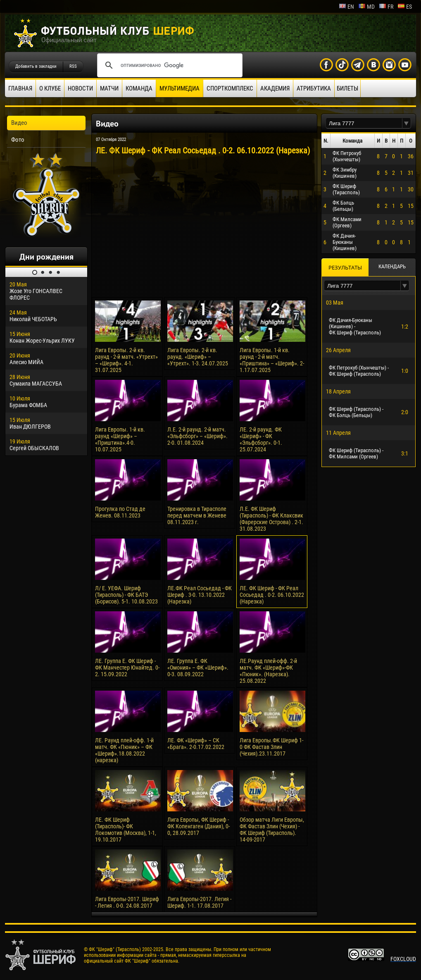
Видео (19, 123)
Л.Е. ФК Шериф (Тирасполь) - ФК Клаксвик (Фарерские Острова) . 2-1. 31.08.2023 (271, 519)
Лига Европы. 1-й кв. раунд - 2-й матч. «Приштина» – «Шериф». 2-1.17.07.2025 (272, 360)
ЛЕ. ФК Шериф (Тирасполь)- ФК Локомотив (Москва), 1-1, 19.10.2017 (126, 830)
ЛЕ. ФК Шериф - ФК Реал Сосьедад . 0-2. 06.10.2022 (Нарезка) (272, 595)
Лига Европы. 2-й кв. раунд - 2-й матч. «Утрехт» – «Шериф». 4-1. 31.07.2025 (126, 360)
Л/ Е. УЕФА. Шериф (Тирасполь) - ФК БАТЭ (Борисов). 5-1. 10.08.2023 (126, 595)
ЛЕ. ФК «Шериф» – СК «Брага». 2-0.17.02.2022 (196, 744)
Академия (275, 88)
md (366, 7)
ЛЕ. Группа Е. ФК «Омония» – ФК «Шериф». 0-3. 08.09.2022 (198, 668)
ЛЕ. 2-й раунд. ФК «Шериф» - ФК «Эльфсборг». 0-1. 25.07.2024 (261, 439)
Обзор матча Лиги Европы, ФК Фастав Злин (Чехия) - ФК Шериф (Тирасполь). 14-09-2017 (272, 830)
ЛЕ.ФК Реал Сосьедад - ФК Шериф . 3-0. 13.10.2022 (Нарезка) (200, 595)
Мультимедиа (180, 88)
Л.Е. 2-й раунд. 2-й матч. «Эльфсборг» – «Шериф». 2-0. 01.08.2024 (197, 436)
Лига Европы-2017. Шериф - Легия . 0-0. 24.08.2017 (127, 902)
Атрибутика (314, 88)
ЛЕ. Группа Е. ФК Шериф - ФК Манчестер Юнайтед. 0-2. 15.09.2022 (127, 668)
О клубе (50, 88)
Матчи (109, 88)
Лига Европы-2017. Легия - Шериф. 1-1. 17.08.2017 (199, 902)
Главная (20, 88)
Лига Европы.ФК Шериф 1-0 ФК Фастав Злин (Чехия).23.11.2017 (271, 747)
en (346, 7)
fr (386, 7)
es (405, 7)
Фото (18, 140)
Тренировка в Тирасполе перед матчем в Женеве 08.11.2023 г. (197, 515)
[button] (407, 123)
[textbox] (364, 123)
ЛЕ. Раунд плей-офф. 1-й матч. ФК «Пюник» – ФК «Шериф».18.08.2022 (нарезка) (124, 750)
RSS (73, 66)
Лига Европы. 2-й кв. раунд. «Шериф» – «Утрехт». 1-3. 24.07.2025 (198, 357)
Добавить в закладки (36, 66)
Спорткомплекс (230, 88)
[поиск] (169, 65)
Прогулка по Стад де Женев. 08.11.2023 (120, 512)
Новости (80, 88)
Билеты (347, 88)
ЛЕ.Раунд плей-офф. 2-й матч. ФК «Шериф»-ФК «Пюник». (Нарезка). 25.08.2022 (268, 671)
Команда (139, 88)
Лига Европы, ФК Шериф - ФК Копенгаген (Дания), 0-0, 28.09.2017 (199, 826)
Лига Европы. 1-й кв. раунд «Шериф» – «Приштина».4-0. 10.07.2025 (120, 439)
